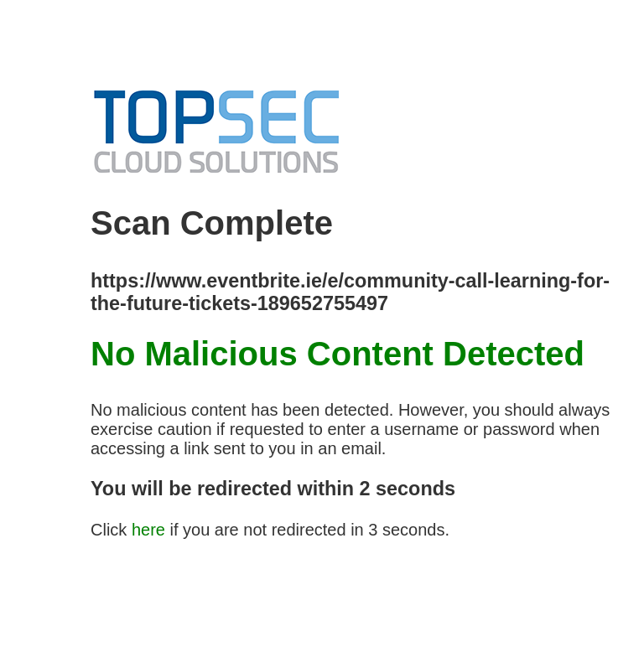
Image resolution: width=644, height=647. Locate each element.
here (148, 530)
